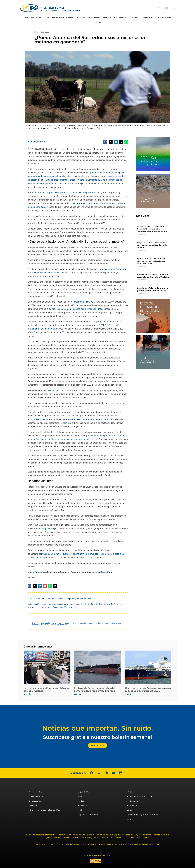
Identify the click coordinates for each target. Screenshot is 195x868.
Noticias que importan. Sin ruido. (98, 728)
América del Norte (136, 801)
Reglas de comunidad (88, 815)
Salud (98, 23)
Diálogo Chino (105, 572)
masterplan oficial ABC (84, 302)
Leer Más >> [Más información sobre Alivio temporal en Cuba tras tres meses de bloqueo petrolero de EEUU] (129, 694)
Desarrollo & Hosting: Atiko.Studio (97, 855)
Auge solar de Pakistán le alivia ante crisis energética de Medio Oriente (152, 245)
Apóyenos (34, 805)
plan (65, 423)
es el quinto (45, 529)
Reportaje (71, 599)
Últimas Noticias (32, 17)
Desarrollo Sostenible (88, 17)
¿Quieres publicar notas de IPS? (45, 810)
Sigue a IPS (83, 792)
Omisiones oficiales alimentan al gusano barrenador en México (153, 289)
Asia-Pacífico (133, 805)
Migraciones (164, 17)
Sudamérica (58, 607)
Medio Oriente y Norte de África (142, 815)
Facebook (82, 805)
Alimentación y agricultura (40, 604)
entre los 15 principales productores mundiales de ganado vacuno (69, 193)
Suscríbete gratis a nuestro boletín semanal (97, 737)
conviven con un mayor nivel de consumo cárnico (63, 554)
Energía (32, 607)
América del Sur (59, 604)
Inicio (80, 796)
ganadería (40, 607)
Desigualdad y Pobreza (116, 17)
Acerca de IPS (36, 792)
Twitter (81, 801)
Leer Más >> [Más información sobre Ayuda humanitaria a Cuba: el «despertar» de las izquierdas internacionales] (142, 266)
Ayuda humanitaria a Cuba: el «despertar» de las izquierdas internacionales (152, 261)
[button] (175, 8)
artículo (37, 572)
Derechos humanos (63, 17)
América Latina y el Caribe (79, 604)
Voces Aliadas (71, 607)
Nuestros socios (37, 796)
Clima (47, 17)
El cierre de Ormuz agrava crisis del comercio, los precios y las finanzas (95, 690)
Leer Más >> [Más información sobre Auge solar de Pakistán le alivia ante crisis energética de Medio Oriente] (142, 250)
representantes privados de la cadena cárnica (88, 419)
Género (135, 17)
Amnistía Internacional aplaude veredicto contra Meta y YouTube (153, 276)
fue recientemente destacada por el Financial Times (77, 309)
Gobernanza (148, 17)
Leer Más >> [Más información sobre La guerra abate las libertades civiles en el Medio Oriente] (28, 694)
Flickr (80, 810)
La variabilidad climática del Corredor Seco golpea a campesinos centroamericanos (152, 229)
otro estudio (49, 390)
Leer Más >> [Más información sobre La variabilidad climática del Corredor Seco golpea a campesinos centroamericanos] (142, 234)
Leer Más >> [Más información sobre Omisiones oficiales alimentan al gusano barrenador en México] (142, 293)
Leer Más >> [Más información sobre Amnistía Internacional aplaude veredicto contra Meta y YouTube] (142, 280)
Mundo (130, 819)
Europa (130, 810)
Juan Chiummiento (36, 142)
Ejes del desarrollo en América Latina (108, 604)
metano (49, 607)
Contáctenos (35, 801)
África (129, 792)
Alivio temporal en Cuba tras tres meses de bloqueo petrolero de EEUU (148, 690)
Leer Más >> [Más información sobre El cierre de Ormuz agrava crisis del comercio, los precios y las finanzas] (79, 694)
